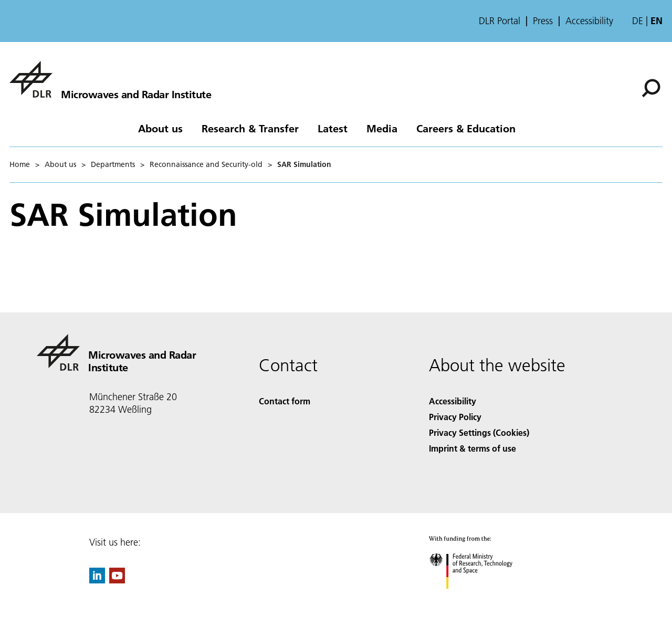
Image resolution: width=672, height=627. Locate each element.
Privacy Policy (455, 417)
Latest (333, 128)
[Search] (651, 88)
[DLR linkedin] (97, 580)
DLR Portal (500, 21)
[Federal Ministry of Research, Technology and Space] (480, 598)
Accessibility (589, 21)
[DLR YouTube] (117, 580)
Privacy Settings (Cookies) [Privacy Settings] (479, 432)
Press (543, 21)
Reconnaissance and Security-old (206, 164)
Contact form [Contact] (285, 401)
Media (382, 128)
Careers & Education (466, 128)
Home (20, 164)
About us (160, 128)
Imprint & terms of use (472, 448)
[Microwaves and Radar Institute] (110, 79)
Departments (113, 164)
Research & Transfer (250, 128)
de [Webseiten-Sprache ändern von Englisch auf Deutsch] (638, 21)
